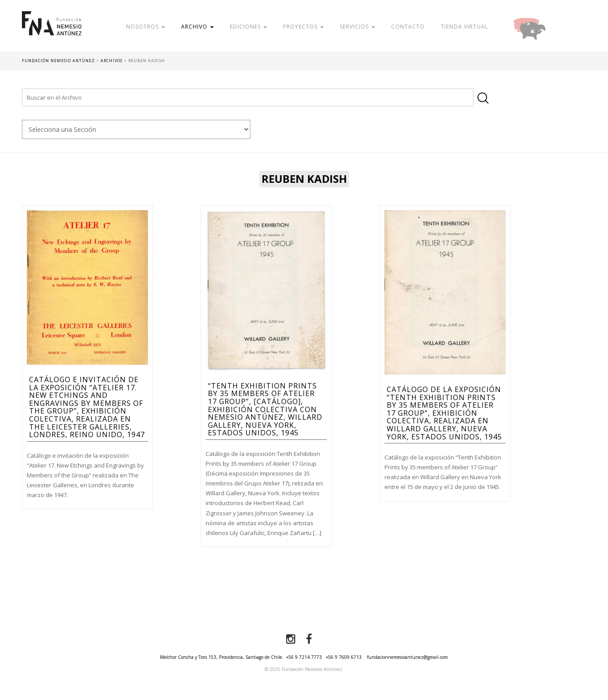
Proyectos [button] (303, 27)
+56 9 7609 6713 (344, 657)
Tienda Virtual (464, 27)
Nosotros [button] (146, 27)
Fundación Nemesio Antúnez (52, 31)
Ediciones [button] (248, 27)
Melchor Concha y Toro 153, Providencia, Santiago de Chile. (222, 657)
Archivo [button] (197, 27)
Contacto (408, 27)
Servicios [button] (357, 27)
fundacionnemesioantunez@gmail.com (407, 657)
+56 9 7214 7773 (304, 657)
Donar (558, 27)
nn (136, 129)
